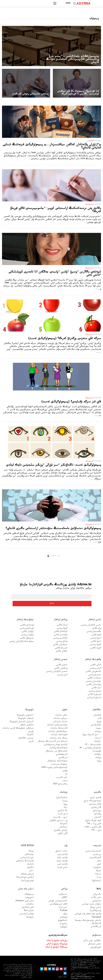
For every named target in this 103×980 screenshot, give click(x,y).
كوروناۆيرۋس (96, 941)
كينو (99, 858)
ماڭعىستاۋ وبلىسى (94, 625)
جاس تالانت (96, 891)
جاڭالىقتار (97, 703)
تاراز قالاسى (96, 681)
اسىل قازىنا (63, 808)
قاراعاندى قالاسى (61, 628)
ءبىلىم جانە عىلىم (26, 882)
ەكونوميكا (30, 703)
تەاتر (99, 854)
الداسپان (98, 811)
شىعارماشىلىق (62, 791)
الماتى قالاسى (96, 658)
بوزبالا (31, 845)
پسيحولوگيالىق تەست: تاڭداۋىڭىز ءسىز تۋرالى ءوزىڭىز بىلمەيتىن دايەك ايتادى (54, 465)
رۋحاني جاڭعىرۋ (61, 824)
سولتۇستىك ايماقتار (25, 613)
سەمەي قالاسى (62, 658)
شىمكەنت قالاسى (94, 672)
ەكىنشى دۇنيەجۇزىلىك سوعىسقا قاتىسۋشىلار (88, 915)
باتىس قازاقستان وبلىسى (91, 619)
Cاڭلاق (65, 891)
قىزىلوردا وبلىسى (94, 691)
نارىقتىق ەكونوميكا (26, 712)
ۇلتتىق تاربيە (62, 854)
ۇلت (66, 839)
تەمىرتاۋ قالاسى (61, 642)
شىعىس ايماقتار (61, 653)
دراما (66, 801)
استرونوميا (30, 891)
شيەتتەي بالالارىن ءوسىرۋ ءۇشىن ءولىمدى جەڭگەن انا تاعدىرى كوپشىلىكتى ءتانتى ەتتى (55, 274)
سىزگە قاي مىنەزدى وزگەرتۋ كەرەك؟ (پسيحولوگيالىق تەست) (65, 339)
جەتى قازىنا (62, 861)
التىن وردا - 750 (94, 817)
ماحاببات (30, 858)
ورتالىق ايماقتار (61, 613)
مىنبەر (65, 774)
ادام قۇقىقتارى (62, 748)
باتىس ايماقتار (95, 613)
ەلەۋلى (65, 703)
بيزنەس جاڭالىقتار (26, 732)
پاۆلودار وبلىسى (27, 628)
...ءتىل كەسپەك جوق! (92, 728)
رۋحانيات (64, 786)
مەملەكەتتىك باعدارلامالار (57, 755)
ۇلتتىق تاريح (96, 791)
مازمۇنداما (30, 911)
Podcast (64, 904)
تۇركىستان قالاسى (94, 678)
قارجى (31, 735)
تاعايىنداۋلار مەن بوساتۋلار (57, 745)
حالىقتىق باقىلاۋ (27, 719)
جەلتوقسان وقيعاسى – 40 (90, 741)
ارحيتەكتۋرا (96, 874)
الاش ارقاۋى (63, 827)
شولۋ (65, 908)
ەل (66, 768)
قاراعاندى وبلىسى (60, 632)
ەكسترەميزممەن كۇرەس (58, 894)
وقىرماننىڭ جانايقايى (25, 854)
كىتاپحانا (64, 817)
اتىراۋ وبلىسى (96, 632)
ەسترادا (98, 868)
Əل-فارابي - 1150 (93, 821)
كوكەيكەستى (96, 719)
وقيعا (99, 755)
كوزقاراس (64, 911)
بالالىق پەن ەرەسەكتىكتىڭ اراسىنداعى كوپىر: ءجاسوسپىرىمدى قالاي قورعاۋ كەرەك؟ (56, 210)
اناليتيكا (30, 728)
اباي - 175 (96, 824)
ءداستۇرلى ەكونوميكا (25, 709)
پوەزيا (65, 794)
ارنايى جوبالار (95, 901)
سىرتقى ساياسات (60, 712)
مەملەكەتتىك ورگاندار (58, 741)
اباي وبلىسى (62, 668)
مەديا (99, 871)
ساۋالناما (98, 748)
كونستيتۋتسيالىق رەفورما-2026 (54, 761)
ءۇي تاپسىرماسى (27, 851)
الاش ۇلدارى (96, 801)
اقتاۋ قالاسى (96, 628)
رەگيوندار (63, 917)
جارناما (97, 976)
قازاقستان (97, 709)
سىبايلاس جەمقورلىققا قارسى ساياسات (18, 722)
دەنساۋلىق (63, 888)
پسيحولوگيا (29, 888)
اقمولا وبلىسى (62, 622)
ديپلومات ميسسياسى (59, 758)
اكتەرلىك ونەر (95, 851)
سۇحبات (98, 725)
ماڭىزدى (98, 786)
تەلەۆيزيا (97, 861)
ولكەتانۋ (98, 808)
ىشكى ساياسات (61, 709)
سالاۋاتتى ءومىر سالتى (92, 934)
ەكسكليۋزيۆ (63, 914)
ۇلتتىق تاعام (62, 851)
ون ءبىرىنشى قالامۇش (58, 814)
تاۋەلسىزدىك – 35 (93, 738)
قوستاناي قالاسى (27, 619)
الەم (100, 712)
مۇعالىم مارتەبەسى (26, 908)
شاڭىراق (30, 861)
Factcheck (96, 911)
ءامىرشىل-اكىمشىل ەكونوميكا (22, 715)
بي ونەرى (97, 848)
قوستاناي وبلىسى (27, 622)
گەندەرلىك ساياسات (59, 722)
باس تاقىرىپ (62, 771)
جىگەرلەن (30, 898)
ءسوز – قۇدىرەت (60, 811)
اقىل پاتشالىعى (28, 901)
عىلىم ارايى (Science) (24, 894)
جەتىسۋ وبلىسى (95, 668)
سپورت (98, 722)
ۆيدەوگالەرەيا (95, 904)
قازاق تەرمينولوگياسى (59, 898)
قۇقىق (65, 764)
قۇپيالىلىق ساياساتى (82, 976)
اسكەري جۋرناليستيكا (25, 871)
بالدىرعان (97, 888)
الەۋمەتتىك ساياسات (59, 728)
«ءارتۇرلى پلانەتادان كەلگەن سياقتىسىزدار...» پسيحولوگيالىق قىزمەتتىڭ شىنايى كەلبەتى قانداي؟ (52, 147)
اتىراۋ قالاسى (96, 635)
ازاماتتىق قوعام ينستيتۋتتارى (56, 738)
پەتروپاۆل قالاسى (27, 632)
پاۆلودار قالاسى (28, 625)
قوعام (99, 715)
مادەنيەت (97, 839)
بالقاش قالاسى (61, 645)
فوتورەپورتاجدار (27, 874)
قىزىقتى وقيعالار (27, 868)
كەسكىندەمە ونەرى (93, 845)
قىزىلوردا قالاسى (94, 688)
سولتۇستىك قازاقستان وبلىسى (21, 635)
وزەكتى (64, 882)
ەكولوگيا (64, 921)
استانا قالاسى (62, 619)
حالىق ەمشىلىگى (94, 938)
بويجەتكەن (29, 848)
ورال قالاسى (96, 622)
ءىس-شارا (63, 901)
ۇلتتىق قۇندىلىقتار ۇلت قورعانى (88, 908)
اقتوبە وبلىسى (95, 638)
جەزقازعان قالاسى (60, 638)
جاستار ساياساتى (60, 715)
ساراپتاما (98, 735)
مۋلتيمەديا (97, 745)
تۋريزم (31, 725)
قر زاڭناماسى (96, 920)
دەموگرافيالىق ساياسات (58, 725)
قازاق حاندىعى (95, 798)
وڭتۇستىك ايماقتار (93, 653)
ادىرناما (98, 732)
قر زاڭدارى (63, 751)
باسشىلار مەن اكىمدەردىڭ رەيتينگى (53, 735)
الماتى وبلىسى (95, 662)
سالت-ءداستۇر (61, 845)
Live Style (27, 839)
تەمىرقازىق (97, 894)
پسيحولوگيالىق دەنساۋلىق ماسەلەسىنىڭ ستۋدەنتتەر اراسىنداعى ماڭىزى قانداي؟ (53, 529)
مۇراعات (98, 751)
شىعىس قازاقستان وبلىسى (57, 665)
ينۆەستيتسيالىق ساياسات (57, 719)
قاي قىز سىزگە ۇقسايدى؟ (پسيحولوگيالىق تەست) (71, 402)
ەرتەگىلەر (63, 821)
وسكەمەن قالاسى (61, 662)
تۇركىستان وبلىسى (93, 675)
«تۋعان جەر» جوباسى (92, 898)
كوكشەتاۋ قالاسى (61, 625)
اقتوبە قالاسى (96, 642)
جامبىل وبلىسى (95, 685)
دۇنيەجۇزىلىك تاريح (92, 794)
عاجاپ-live (29, 904)
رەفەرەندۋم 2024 (60, 777)
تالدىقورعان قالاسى (93, 665)
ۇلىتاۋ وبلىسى (62, 635)
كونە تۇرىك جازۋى (93, 814)
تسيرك (98, 864)
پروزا (65, 798)
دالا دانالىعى (62, 804)
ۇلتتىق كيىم (62, 858)
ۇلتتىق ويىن (62, 848)
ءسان (31, 864)
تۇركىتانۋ (97, 804)
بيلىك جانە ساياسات (59, 732)
